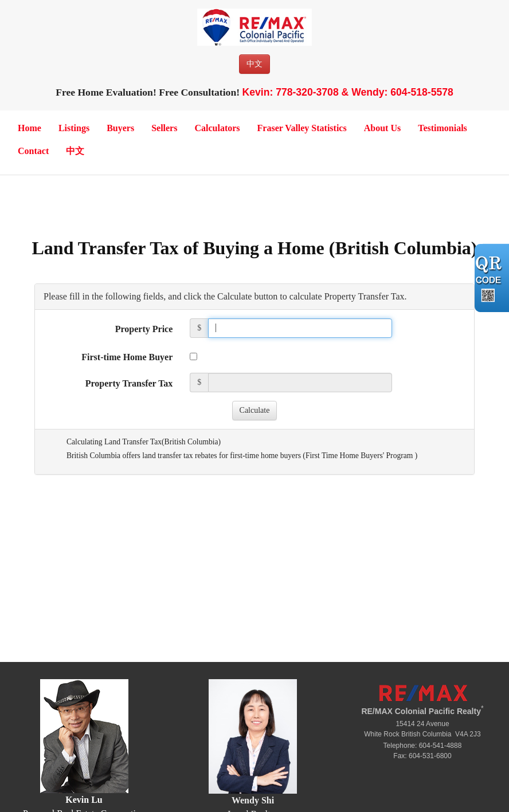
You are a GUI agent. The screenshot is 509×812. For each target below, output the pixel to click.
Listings (74, 128)
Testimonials (443, 128)
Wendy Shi (253, 800)
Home (30, 128)
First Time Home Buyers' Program (360, 456)
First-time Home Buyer (127, 357)
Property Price (144, 329)
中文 (254, 64)
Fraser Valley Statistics (302, 128)
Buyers (120, 128)
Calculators (217, 128)
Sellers (164, 128)
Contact (33, 151)
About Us (382, 128)
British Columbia (191, 442)
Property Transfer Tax (129, 383)
